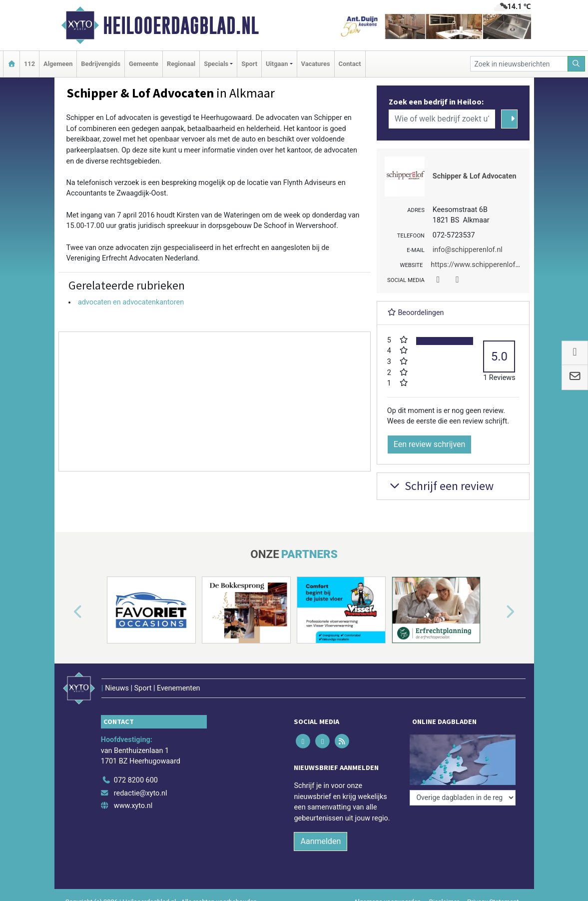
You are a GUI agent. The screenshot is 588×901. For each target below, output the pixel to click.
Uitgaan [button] (277, 64)
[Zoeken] (577, 64)
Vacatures (316, 64)
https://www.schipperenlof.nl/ (478, 265)
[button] (66, 612)
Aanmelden (320, 841)
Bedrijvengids (101, 64)
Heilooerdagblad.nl (181, 25)
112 (29, 64)
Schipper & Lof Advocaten (475, 176)
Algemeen (58, 64)
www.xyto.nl (133, 806)
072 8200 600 (136, 780)
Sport (249, 64)
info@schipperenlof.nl (468, 250)
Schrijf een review (440, 486)
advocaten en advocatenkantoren (131, 302)
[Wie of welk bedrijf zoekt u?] (442, 119)
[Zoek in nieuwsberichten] (519, 64)
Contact (350, 64)
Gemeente (144, 64)
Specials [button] (216, 64)
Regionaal (181, 64)
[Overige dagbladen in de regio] (463, 798)
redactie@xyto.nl (141, 793)
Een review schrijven (430, 444)
